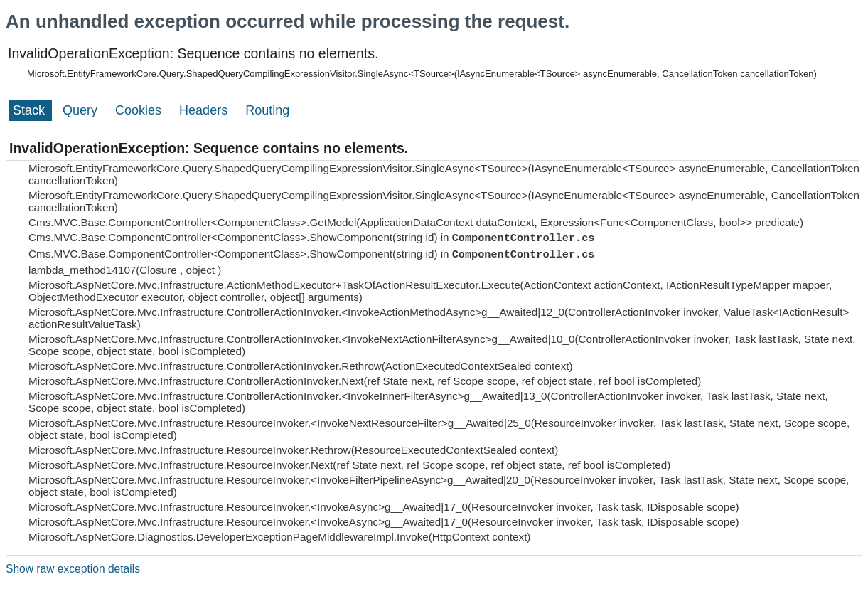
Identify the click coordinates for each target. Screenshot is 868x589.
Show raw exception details (73, 569)
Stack (31, 110)
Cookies (140, 110)
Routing (267, 110)
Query (82, 110)
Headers (205, 110)
